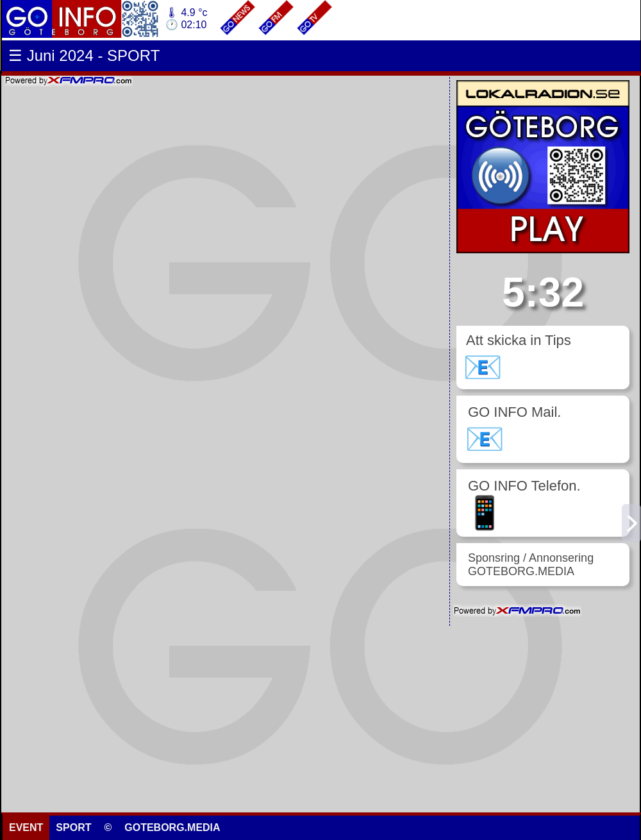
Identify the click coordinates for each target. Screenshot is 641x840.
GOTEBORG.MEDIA (172, 827)
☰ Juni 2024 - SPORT (84, 55)
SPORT (73, 827)
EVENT (26, 827)
